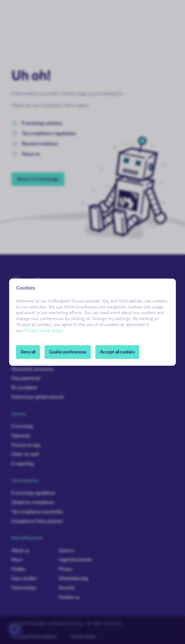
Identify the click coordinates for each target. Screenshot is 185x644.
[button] (68, 352)
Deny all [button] (28, 352)
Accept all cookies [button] (117, 352)
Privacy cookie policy (43, 331)
